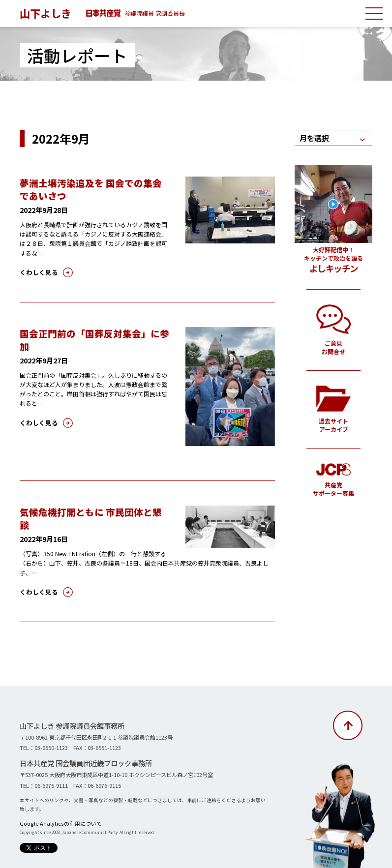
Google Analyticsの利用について (55, 808)
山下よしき (47, 13)
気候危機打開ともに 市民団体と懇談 (91, 511)
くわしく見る (36, 271)
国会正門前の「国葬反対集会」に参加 (95, 332)
